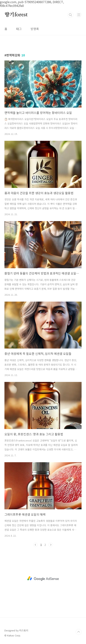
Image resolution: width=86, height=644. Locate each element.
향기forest (16, 15)
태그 (19, 29)
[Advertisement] (43, 579)
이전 (36, 545)
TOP (79, 632)
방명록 (35, 29)
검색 (70, 15)
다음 (51, 545)
